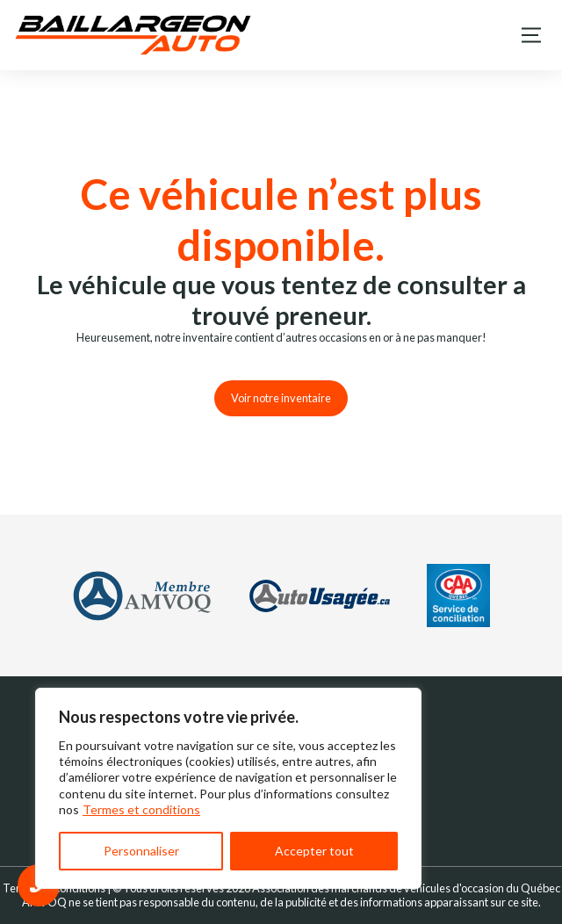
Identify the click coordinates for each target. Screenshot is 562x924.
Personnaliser (141, 851)
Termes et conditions (141, 809)
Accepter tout (314, 851)
